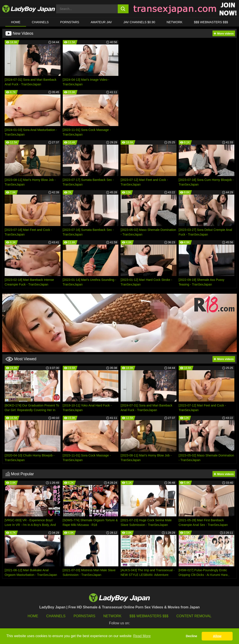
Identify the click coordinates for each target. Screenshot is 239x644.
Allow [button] (217, 636)
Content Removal (194, 616)
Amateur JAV (101, 22)
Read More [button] (142, 636)
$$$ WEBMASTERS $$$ (211, 22)
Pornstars (70, 22)
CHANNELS (40, 22)
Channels (56, 616)
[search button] (123, 9)
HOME (16, 22)
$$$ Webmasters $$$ (149, 616)
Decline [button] (191, 636)
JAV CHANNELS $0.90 (139, 22)
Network (175, 22)
